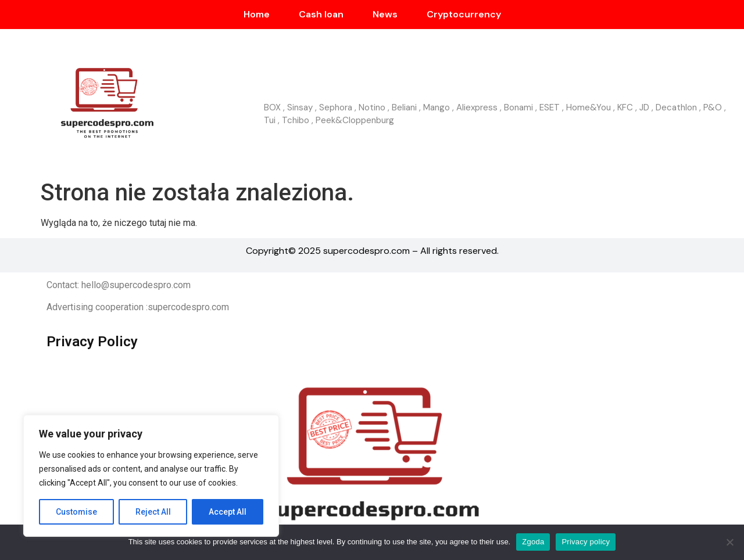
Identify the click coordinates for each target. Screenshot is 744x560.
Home (257, 14)
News (385, 14)
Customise (76, 512)
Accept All (228, 512)
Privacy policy (586, 542)
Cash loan (321, 14)
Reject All (153, 512)
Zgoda (533, 542)
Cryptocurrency (464, 14)
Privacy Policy (92, 342)
